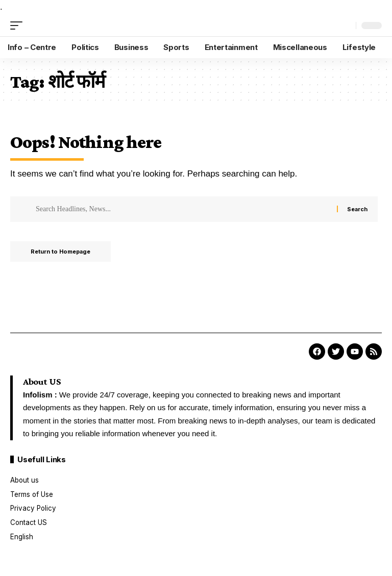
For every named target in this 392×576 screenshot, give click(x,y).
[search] (346, 26)
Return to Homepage (60, 252)
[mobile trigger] (19, 26)
